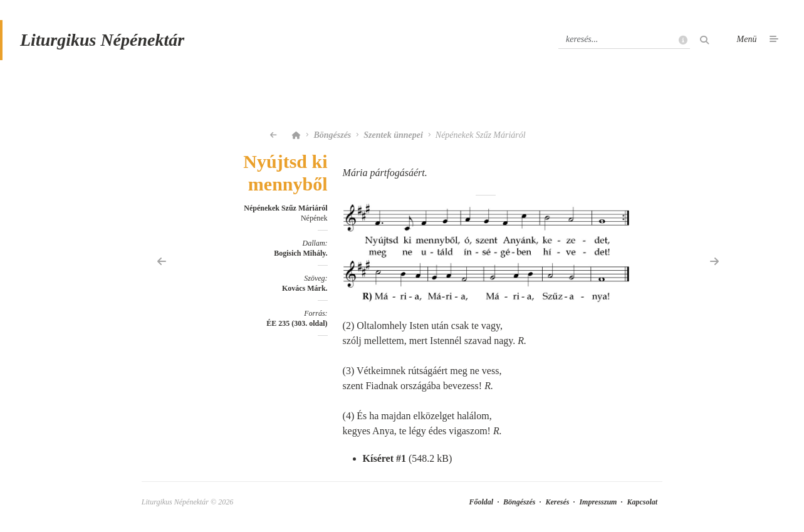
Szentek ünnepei (393, 135)
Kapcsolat (642, 502)
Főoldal (481, 502)
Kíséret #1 (384, 458)
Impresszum (598, 502)
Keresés (557, 502)
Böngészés (332, 135)
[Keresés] (624, 39)
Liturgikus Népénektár (102, 40)
